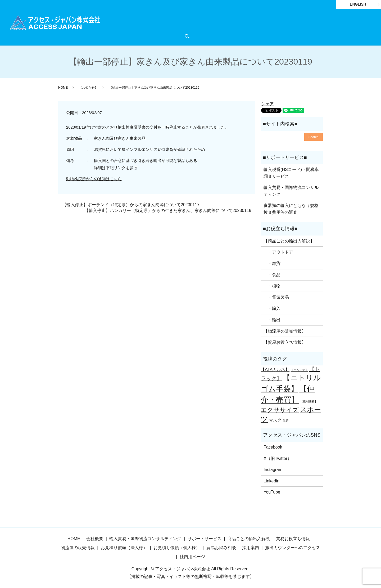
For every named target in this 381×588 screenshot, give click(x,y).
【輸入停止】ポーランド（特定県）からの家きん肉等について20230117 (131, 204)
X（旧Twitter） (278, 457)
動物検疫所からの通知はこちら (94, 178)
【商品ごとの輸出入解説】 (289, 240)
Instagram (273, 469)
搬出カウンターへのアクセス (293, 547)
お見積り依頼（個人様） (177, 547)
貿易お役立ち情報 (237, 27)
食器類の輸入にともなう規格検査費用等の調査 (291, 208)
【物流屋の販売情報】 (285, 330)
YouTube (272, 491)
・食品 (272, 274)
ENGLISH (358, 4)
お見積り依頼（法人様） (124, 547)
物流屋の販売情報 (78, 547)
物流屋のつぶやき (301, 27)
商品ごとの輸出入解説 (151, 27)
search (147, 36)
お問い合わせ (123, 36)
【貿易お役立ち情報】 (285, 342)
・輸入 (272, 308)
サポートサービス (196, 27)
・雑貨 (272, 263)
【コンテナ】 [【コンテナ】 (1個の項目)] (300, 369)
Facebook (273, 446)
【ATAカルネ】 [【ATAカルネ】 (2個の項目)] (275, 369)
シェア (267, 103)
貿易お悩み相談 (221, 547)
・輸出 (272, 319)
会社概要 (333, 27)
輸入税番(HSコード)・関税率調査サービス (291, 172)
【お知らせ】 (88, 87)
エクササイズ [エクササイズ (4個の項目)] (280, 409)
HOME (117, 27)
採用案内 (251, 547)
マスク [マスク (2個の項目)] (275, 419)
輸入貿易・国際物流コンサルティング (291, 190)
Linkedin (271, 480)
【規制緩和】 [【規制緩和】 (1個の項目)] (309, 401)
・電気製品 (276, 297)
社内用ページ (192, 556)
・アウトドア (278, 251)
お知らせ (269, 27)
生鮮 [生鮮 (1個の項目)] (286, 420)
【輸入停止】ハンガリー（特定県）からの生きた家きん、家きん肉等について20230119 (168, 210)
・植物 (272, 285)
